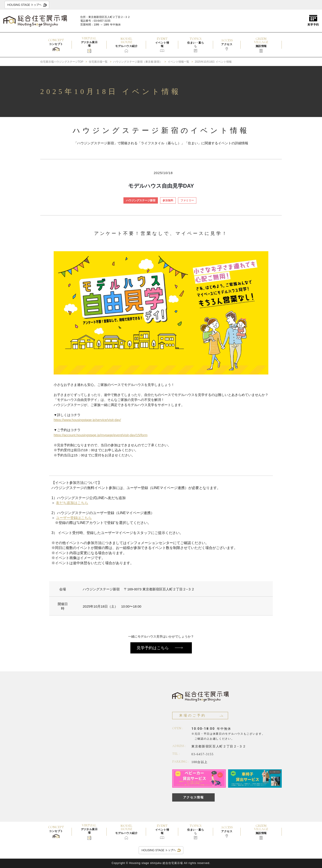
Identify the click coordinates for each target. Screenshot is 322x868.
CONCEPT (56, 45)
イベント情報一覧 (178, 62)
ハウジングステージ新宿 (141, 200)
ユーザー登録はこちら (74, 518)
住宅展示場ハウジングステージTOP (62, 62)
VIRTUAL (89, 45)
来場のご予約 (193, 715)
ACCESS (227, 45)
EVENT (162, 45)
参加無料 (168, 200)
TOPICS (196, 45)
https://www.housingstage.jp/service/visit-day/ (87, 420)
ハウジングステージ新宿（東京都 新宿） (138, 62)
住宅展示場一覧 (98, 62)
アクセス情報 (193, 797)
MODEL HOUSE (126, 45)
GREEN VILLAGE (261, 45)
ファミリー (187, 200)
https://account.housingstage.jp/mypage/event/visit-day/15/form (101, 435)
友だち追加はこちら (72, 503)
